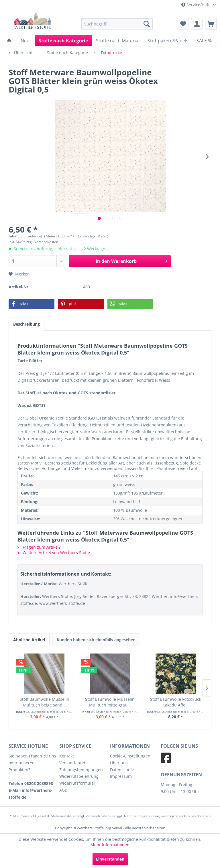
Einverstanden (110, 859)
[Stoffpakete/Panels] (168, 41)
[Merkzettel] (183, 24)
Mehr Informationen (110, 845)
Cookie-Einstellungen (130, 756)
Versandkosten (98, 816)
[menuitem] (117, 24)
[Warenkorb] (211, 24)
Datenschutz (122, 770)
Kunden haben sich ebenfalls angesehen (96, 640)
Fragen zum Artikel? (39, 547)
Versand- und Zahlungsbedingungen (81, 766)
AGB (63, 790)
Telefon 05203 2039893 (31, 783)
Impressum (121, 776)
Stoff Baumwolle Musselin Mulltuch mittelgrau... (110, 702)
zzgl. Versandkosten (42, 242)
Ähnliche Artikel (29, 640)
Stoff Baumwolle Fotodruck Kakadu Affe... (176, 702)
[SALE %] (204, 41)
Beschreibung (26, 324)
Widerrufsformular (77, 783)
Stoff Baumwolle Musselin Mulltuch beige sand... (45, 702)
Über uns (119, 763)
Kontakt (67, 756)
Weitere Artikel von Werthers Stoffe (54, 553)
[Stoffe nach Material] (118, 41)
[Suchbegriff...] (117, 24)
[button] (32, 304)
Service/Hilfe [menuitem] (197, 5)
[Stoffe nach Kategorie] (63, 41)
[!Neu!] (25, 41)
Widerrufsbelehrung (79, 776)
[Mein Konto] (197, 24)
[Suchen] (147, 24)
